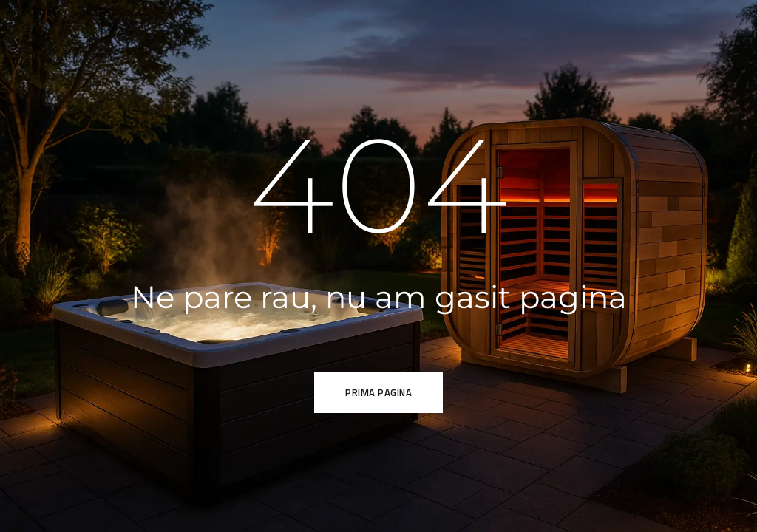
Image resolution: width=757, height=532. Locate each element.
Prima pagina (378, 392)
